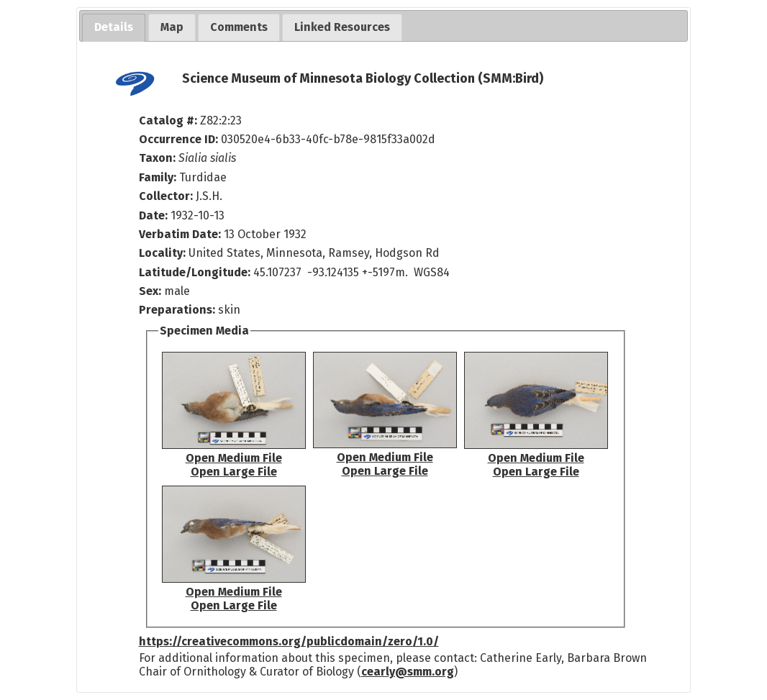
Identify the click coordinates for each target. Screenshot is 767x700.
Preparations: (177, 310)
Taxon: (157, 158)
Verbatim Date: (180, 234)
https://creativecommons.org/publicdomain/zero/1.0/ (289, 641)
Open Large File (234, 472)
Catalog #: (169, 121)
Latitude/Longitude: (195, 272)
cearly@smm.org (408, 672)
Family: (158, 177)
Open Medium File (234, 458)
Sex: (150, 291)
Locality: (162, 253)
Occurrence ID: (180, 139)
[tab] (114, 28)
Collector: (167, 196)
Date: (153, 215)
